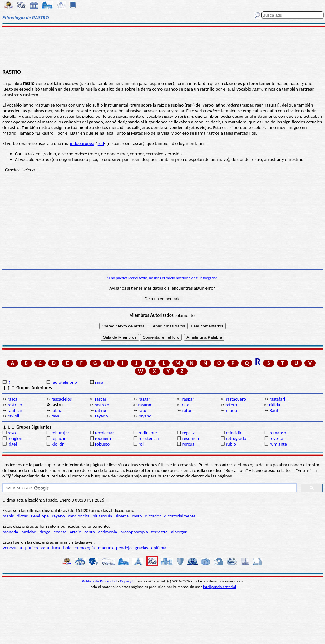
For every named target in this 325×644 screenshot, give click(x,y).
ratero (231, 405)
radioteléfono (64, 382)
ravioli (13, 416)
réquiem (103, 438)
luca (56, 548)
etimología (85, 548)
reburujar (60, 433)
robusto (102, 444)
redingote (148, 433)
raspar (188, 399)
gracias (141, 548)
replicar (58, 438)
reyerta (276, 438)
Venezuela (12, 548)
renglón (15, 438)
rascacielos (62, 399)
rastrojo (102, 405)
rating (100, 410)
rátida (275, 405)
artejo (76, 532)
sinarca (122, 516)
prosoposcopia (134, 532)
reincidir (234, 433)
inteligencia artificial (219, 587)
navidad (29, 532)
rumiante (278, 444)
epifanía (159, 548)
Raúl (274, 410)
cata (45, 548)
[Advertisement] (163, 47)
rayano (145, 416)
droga (45, 532)
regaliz (188, 433)
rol (141, 444)
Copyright (128, 581)
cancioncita (79, 516)
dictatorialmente (180, 516)
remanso (278, 433)
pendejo (124, 548)
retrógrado (236, 438)
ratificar (15, 410)
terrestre (159, 532)
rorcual (189, 444)
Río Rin (58, 444)
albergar (179, 532)
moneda (10, 532)
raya (55, 416)
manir (8, 516)
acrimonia (108, 532)
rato (143, 410)
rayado (101, 416)
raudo (231, 410)
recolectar (104, 433)
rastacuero (236, 399)
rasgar (144, 399)
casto (137, 516)
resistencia (149, 438)
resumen (191, 438)
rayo (12, 433)
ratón (187, 410)
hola (67, 548)
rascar (101, 399)
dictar (22, 516)
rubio (231, 444)
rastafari (277, 399)
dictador (153, 516)
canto (90, 532)
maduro (106, 548)
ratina (57, 410)
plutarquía (103, 516)
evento (60, 532)
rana (99, 382)
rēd (101, 143)
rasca (12, 399)
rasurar (145, 405)
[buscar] (149, 488)
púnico (31, 548)
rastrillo (15, 405)
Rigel (12, 444)
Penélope (40, 516)
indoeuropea (82, 143)
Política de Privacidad (100, 581)
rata (185, 405)
